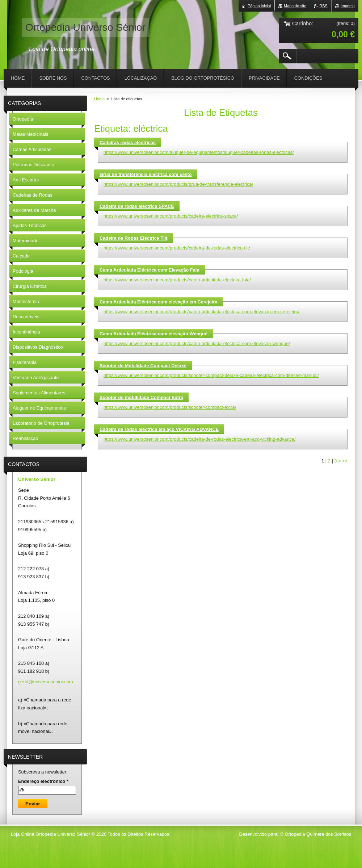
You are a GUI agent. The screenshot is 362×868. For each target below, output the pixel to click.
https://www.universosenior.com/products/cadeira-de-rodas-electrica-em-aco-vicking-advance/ (200, 439)
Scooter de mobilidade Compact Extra (141, 397)
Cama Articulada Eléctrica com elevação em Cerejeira (158, 302)
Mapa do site (295, 6)
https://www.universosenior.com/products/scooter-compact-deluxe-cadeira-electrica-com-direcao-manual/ (211, 375)
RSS (323, 6)
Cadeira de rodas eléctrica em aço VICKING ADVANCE (159, 429)
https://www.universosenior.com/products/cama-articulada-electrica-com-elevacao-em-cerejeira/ (201, 312)
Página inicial (259, 6)
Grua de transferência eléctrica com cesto (146, 174)
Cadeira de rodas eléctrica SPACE (137, 206)
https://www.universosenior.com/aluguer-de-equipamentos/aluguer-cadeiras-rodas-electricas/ (199, 152)
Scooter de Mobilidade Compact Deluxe (143, 366)
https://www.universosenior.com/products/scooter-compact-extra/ (170, 407)
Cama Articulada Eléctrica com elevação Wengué (153, 334)
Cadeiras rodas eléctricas (128, 142)
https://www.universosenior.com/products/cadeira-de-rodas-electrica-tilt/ (177, 248)
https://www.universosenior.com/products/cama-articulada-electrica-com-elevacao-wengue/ (197, 343)
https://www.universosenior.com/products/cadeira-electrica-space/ (171, 216)
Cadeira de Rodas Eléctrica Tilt (134, 238)
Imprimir (348, 6)
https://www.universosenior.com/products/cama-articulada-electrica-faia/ (177, 280)
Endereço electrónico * (43, 781)
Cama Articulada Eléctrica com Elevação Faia (150, 270)
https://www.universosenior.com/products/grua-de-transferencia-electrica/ (178, 184)
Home (99, 99)
